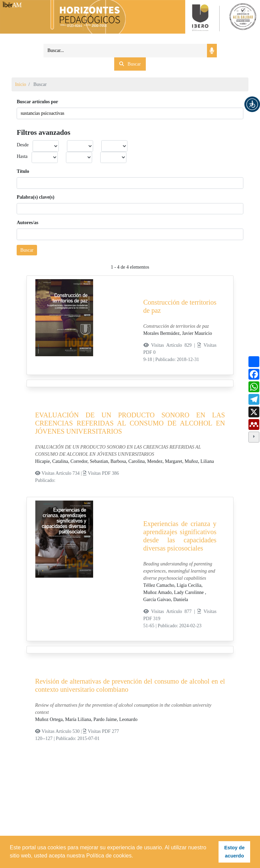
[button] (252, 104)
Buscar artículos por (37, 102)
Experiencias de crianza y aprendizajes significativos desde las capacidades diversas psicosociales (180, 536)
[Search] (125, 51)
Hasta (22, 156)
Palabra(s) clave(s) (36, 197)
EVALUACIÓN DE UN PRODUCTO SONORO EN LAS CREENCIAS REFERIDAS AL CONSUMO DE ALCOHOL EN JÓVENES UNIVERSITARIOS (130, 423)
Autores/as (28, 223)
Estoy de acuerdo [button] (235, 852)
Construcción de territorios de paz (180, 306)
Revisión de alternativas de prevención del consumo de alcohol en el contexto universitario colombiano (130, 685)
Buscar (27, 250)
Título (23, 171)
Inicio (21, 84)
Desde (23, 145)
